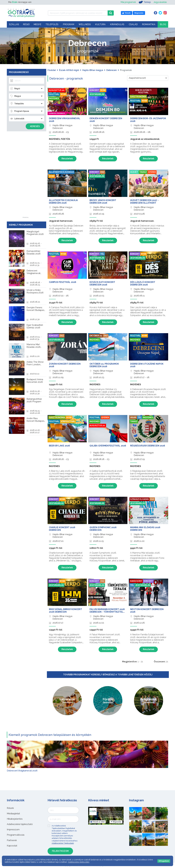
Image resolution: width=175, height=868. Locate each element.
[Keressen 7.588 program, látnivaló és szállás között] (78, 13)
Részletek (67, 159)
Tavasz (143, 172)
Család (133, 24)
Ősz (102, 172)
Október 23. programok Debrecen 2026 (104, 365)
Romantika (149, 24)
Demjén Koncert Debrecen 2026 (106, 120)
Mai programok (128, 2)
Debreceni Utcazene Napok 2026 (147, 365)
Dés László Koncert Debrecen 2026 (143, 283)
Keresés (35, 126)
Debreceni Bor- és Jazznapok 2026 (148, 120)
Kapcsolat (12, 846)
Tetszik (98, 822)
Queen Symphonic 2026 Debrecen (103, 529)
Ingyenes (54, 98)
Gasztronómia (138, 97)
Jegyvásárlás (160, 2)
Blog (163, 24)
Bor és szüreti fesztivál (143, 91)
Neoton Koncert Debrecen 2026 (147, 611)
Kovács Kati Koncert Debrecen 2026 (102, 283)
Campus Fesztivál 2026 (63, 282)
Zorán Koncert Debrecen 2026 (65, 365)
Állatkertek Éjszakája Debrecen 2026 (63, 202)
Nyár (63, 94)
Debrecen (112, 70)
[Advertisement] (26, 176)
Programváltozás (16, 835)
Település (52, 24)
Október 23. (96, 336)
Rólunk (10, 808)
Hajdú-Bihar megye (93, 70)
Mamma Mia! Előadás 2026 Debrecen (145, 529)
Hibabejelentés (15, 819)
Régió (26, 24)
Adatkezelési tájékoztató (20, 824)
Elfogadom (164, 861)
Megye (37, 24)
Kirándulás (117, 24)
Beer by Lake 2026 (59, 446)
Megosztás (116, 822)
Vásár (133, 417)
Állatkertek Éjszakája (61, 172)
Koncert (94, 90)
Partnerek (12, 840)
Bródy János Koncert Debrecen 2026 (103, 202)
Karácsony (136, 581)
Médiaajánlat (13, 814)
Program (68, 24)
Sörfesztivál (68, 421)
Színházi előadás (139, 499)
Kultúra (100, 24)
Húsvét (134, 172)
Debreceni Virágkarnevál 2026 (65, 120)
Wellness (85, 24)
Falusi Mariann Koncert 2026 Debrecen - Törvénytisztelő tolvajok (107, 611)
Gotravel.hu (104, 810)
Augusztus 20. (57, 90)
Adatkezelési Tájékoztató (63, 843)
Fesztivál (54, 94)
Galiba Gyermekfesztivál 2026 (108, 446)
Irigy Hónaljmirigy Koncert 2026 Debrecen (65, 611)
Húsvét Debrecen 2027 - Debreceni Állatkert (144, 202)
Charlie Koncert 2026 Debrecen (62, 529)
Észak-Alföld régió (69, 70)
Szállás (14, 24)
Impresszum (13, 830)
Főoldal (52, 70)
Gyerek (152, 172)
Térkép (145, 2)
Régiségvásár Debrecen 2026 (148, 446)
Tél (102, 254)
